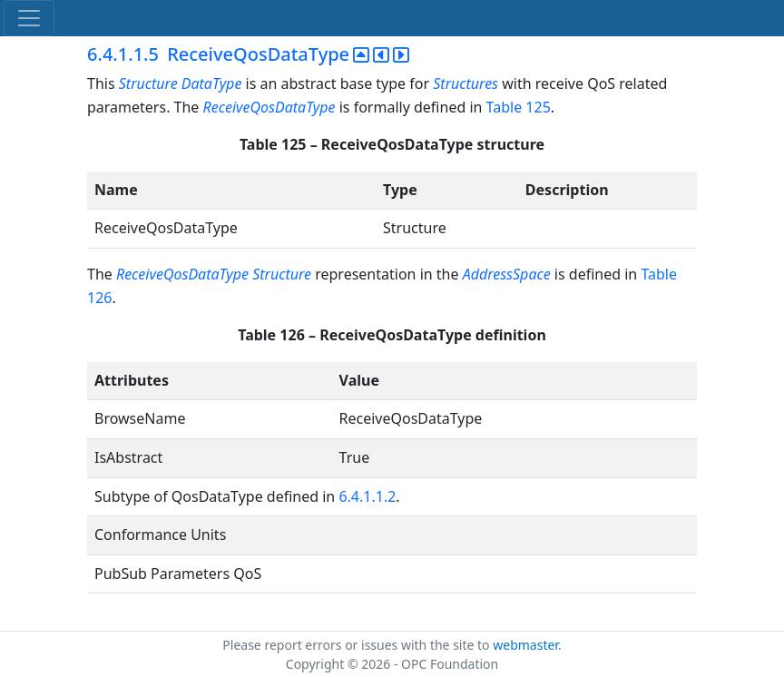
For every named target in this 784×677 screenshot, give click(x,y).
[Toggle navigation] (29, 18)
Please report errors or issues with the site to (358, 645)
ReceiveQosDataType (269, 107)
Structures (465, 83)
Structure (282, 274)
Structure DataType (181, 83)
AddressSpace (507, 274)
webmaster (525, 645)
